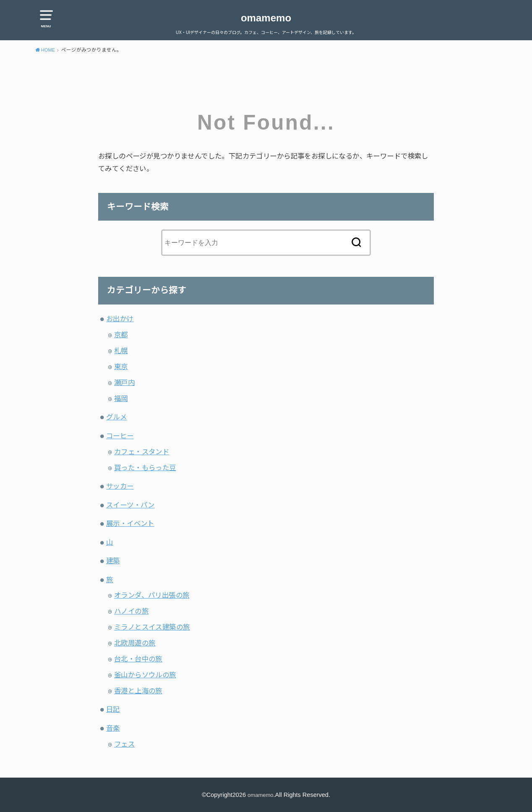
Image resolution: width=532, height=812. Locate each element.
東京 (121, 367)
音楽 (113, 728)
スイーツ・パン (130, 505)
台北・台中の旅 (138, 659)
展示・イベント (130, 523)
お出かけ (120, 319)
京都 (121, 335)
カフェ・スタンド (142, 452)
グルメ (116, 417)
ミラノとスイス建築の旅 (152, 627)
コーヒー (120, 436)
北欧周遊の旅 (135, 643)
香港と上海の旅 (138, 691)
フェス (124, 744)
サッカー (120, 486)
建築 (113, 561)
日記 (113, 709)
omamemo (266, 18)
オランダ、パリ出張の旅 (152, 595)
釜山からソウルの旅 (145, 675)
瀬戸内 (124, 383)
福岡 (121, 398)
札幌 (121, 351)
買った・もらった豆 (145, 468)
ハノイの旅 (131, 611)
